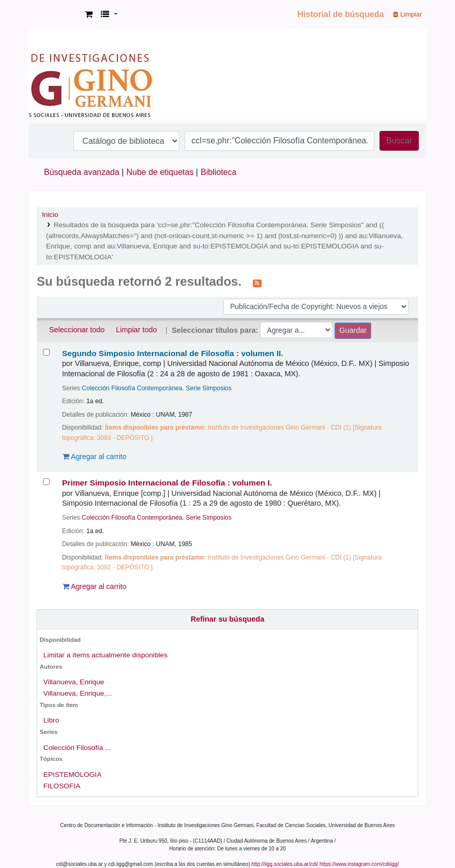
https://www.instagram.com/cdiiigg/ (359, 864)
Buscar (399, 141)
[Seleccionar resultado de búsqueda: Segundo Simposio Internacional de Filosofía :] (46, 352)
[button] (89, 14)
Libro (51, 720)
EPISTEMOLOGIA (72, 775)
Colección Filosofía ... (77, 748)
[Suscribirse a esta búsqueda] (257, 283)
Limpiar (407, 14)
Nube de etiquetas (160, 172)
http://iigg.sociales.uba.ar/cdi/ (285, 864)
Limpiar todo (136, 330)
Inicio (50, 215)
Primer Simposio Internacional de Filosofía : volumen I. (167, 483)
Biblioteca (218, 172)
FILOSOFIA (62, 786)
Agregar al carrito (95, 457)
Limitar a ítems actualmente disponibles (105, 655)
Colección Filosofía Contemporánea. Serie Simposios (157, 388)
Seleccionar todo (77, 330)
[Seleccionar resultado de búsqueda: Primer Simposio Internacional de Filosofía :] (46, 482)
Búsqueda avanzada (82, 172)
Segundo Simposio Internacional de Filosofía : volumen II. (173, 353)
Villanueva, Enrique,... (78, 693)
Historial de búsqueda (340, 14)
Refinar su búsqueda (228, 619)
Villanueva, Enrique (74, 682)
